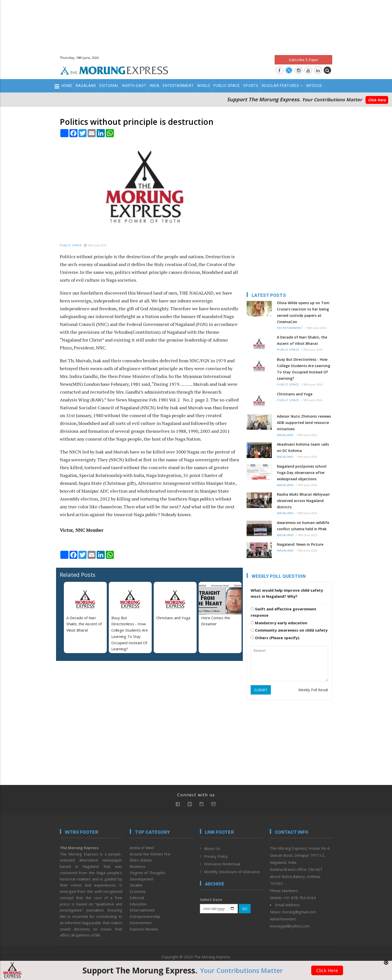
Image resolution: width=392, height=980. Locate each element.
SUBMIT (261, 690)
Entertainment (178, 86)
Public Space (227, 86)
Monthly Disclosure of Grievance (232, 872)
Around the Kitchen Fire (150, 854)
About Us (212, 848)
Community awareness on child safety (289, 630)
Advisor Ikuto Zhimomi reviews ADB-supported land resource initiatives (304, 423)
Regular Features (282, 86)
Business (138, 866)
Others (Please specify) (275, 638)
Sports (251, 86)
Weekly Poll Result (313, 690)
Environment (141, 923)
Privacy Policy (216, 856)
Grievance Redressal (222, 864)
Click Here (377, 100)
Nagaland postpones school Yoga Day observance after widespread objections (302, 473)
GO (245, 909)
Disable (136, 885)
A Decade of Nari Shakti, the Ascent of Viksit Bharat (84, 624)
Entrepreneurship (145, 916)
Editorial (109, 86)
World (204, 86)
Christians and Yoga (173, 618)
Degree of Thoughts (148, 873)
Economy (138, 891)
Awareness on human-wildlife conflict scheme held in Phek (303, 526)
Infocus (314, 86)
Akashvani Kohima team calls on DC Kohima (303, 447)
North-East (134, 86)
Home (67, 86)
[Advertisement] (196, 25)
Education (138, 904)
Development (142, 879)
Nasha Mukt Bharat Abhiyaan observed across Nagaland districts (303, 501)
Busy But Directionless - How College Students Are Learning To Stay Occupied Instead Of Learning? (304, 369)
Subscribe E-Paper (304, 60)
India (155, 86)
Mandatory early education (279, 623)
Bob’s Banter (141, 860)
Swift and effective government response (283, 612)
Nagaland (86, 86)
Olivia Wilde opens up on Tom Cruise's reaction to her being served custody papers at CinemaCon (303, 312)
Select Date (211, 899)
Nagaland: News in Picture (300, 544)
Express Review (144, 929)
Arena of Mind (142, 848)
